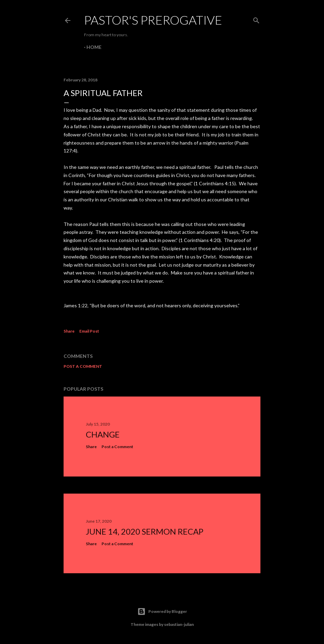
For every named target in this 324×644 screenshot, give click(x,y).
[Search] (256, 19)
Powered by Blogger (162, 612)
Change (103, 434)
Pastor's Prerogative (153, 20)
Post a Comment (83, 366)
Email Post (89, 331)
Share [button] (69, 331)
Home (94, 47)
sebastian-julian (179, 624)
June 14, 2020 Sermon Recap (145, 531)
